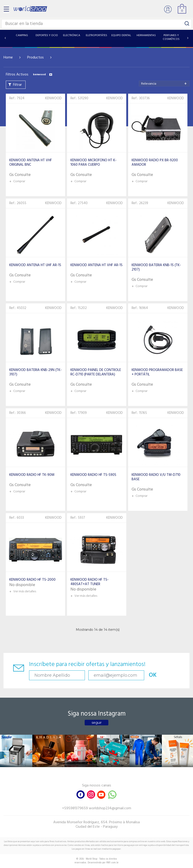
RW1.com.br (112, 863)
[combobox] (164, 84)
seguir (97, 723)
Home (8, 58)
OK (153, 675)
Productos (35, 58)
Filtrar (17, 85)
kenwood (43, 75)
